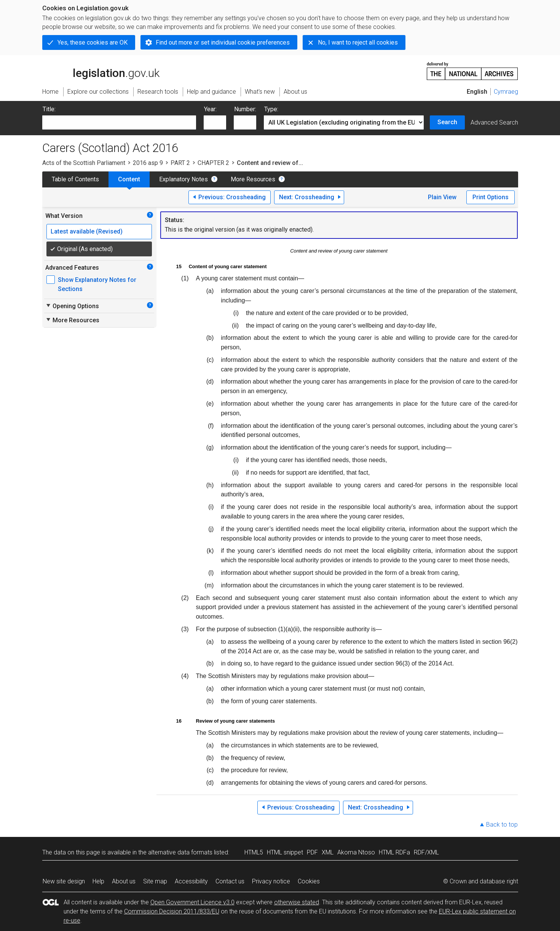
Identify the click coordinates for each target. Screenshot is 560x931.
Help (98, 881)
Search (447, 122)
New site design (64, 881)
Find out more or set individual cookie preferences (223, 42)
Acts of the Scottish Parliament (84, 163)
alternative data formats (180, 852)
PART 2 (180, 163)
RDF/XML (426, 852)
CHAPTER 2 (213, 163)
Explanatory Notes (183, 179)
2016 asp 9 (148, 163)
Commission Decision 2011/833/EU (172, 911)
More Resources (253, 179)
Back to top (502, 825)
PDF (312, 852)
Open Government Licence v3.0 (192, 902)
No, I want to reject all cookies (358, 42)
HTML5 (254, 852)
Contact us (230, 881)
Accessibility (191, 881)
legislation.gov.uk (101, 70)
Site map (155, 881)
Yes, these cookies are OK (93, 42)
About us (124, 881)
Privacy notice (271, 881)
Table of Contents (75, 179)
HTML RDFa (394, 852)
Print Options (491, 197)
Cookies (309, 881)
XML (328, 852)
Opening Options (72, 306)
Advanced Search (494, 122)
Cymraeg (506, 92)
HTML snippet (285, 852)
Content (129, 179)
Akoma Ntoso (356, 852)
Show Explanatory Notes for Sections (97, 284)
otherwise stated (297, 902)
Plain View (442, 197)
